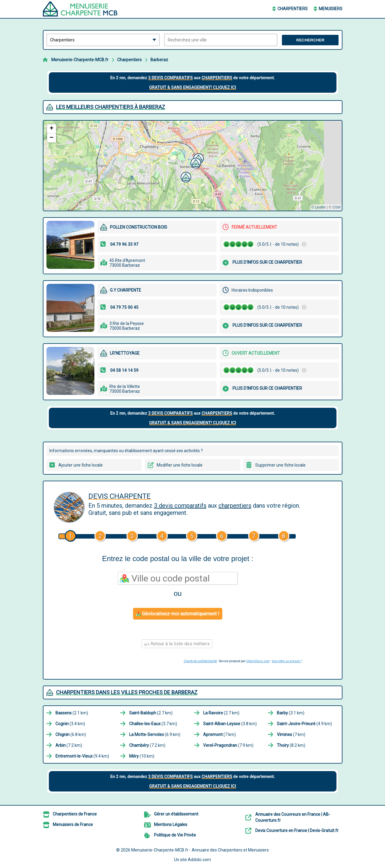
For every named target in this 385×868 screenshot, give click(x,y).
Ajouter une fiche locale (81, 465)
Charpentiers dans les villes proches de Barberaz (127, 692)
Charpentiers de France (75, 814)
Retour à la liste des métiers (177, 644)
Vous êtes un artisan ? (287, 661)
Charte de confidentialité (200, 661)
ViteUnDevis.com (258, 661)
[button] (195, 162)
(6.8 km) (71, 734)
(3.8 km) (230, 724)
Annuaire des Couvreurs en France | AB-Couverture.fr (293, 817)
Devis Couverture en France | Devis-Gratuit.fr (297, 830)
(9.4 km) (82, 756)
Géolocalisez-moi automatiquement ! (178, 614)
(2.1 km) (72, 713)
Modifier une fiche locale (180, 465)
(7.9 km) (228, 745)
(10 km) (142, 756)
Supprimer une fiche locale (280, 465)
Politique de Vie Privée (175, 835)
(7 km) (219, 734)
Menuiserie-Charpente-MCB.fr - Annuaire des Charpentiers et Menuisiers (200, 850)
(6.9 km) (155, 734)
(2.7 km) (151, 713)
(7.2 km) (69, 745)
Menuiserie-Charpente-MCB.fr (80, 60)
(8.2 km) (291, 745)
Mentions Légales (171, 824)
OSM (336, 207)
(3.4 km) (70, 724)
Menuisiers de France (73, 824)
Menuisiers (331, 9)
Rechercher (310, 40)
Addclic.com (199, 860)
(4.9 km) (304, 724)
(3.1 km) (291, 713)
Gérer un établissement (176, 814)
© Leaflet (318, 207)
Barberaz (159, 60)
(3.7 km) (153, 724)
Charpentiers (293, 9)
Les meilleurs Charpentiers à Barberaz (111, 107)
